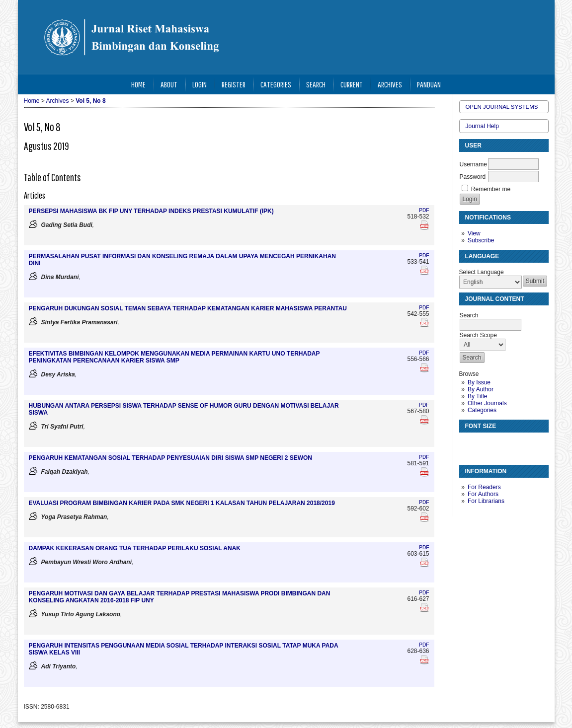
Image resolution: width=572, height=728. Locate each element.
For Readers (484, 487)
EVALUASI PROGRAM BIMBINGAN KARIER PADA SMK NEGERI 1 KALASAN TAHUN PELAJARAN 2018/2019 (182, 503)
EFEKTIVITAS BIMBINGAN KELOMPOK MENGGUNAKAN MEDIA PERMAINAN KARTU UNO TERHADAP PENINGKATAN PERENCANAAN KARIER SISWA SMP (174, 357)
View (474, 233)
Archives (390, 84)
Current (352, 84)
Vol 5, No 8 (90, 101)
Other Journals (487, 403)
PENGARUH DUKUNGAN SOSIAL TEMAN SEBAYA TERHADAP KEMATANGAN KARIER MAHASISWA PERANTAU (188, 308)
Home (138, 84)
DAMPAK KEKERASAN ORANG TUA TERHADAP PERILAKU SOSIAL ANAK (135, 548)
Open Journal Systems (502, 107)
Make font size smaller (468, 444)
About (169, 84)
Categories (482, 410)
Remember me (491, 189)
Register (234, 84)
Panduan (429, 84)
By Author (481, 389)
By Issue (479, 382)
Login (200, 84)
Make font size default (484, 444)
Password (473, 177)
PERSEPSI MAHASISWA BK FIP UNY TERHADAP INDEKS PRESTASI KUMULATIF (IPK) (151, 211)
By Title (477, 396)
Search (316, 84)
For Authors (483, 494)
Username (473, 164)
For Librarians (486, 501)
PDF (424, 210)
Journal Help (482, 126)
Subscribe (481, 240)
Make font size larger (500, 444)
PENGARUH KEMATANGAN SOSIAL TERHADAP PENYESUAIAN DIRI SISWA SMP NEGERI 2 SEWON (171, 458)
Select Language (482, 272)
